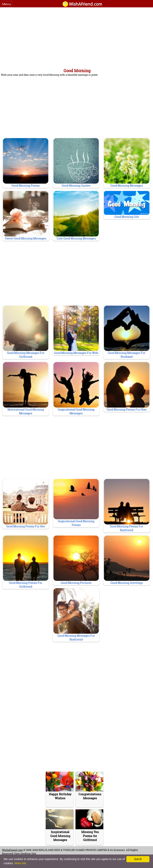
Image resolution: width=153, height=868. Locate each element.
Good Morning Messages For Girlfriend (26, 332)
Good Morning (77, 71)
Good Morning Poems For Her (26, 504)
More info (20, 863)
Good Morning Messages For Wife (76, 330)
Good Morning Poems (26, 163)
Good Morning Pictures (76, 560)
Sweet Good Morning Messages (26, 216)
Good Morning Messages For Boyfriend (76, 615)
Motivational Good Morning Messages (26, 389)
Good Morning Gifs (127, 205)
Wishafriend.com (12, 850)
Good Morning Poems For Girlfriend (26, 562)
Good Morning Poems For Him (127, 387)
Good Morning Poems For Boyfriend (127, 505)
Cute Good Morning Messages (76, 216)
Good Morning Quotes (76, 163)
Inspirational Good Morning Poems (76, 503)
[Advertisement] (76, 37)
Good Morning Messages (127, 163)
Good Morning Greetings (127, 560)
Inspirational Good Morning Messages (76, 389)
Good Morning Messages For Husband (127, 332)
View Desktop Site (25, 853)
